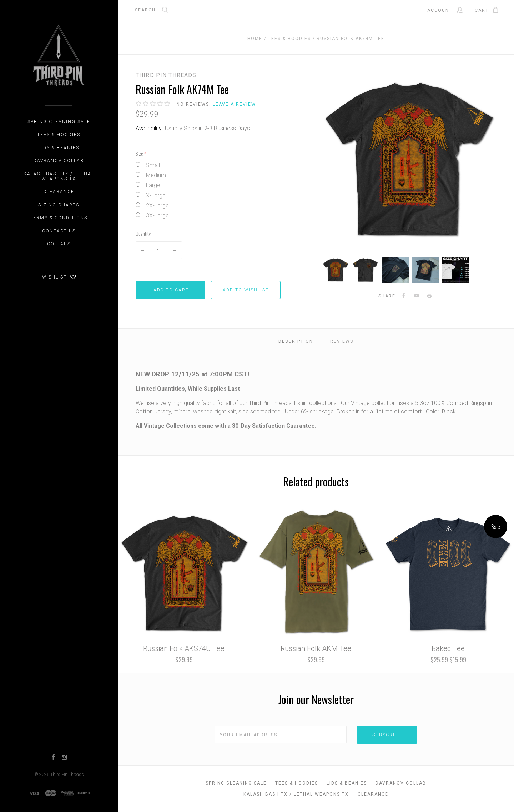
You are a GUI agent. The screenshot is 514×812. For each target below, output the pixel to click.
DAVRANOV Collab (59, 161)
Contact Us (59, 231)
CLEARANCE (59, 192)
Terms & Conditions (59, 218)
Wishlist (59, 277)
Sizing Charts (59, 205)
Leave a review (234, 104)
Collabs (59, 244)
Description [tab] (296, 341)
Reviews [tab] (342, 341)
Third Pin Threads (67, 775)
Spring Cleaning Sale (59, 122)
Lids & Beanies (59, 148)
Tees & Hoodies (59, 135)
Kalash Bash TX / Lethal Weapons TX (59, 176)
